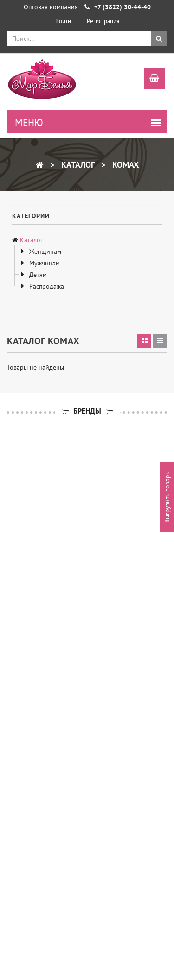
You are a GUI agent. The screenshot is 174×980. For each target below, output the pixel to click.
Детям (37, 275)
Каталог (77, 165)
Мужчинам (44, 263)
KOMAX (124, 165)
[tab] (144, 341)
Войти (63, 21)
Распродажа (46, 286)
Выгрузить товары (167, 497)
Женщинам (44, 251)
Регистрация (103, 21)
